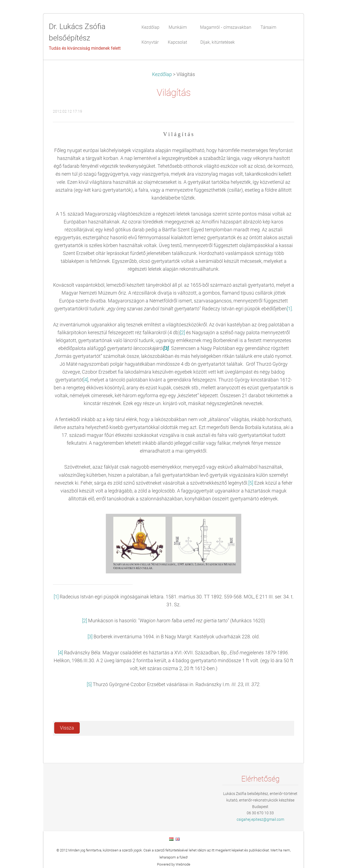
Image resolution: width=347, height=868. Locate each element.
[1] (289, 309)
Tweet (284, 727)
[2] (182, 333)
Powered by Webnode (174, 864)
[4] (86, 380)
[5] (251, 483)
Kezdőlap (162, 74)
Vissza (67, 728)
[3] (90, 637)
